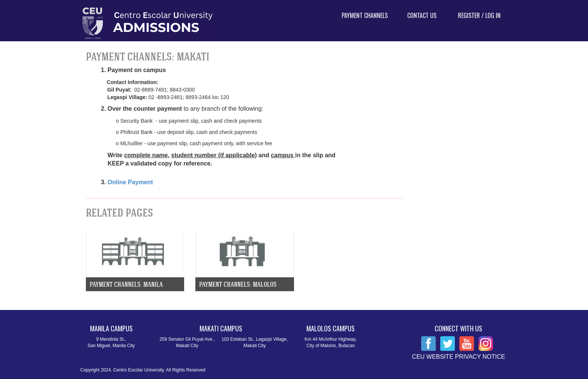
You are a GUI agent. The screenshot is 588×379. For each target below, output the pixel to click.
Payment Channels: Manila (126, 284)
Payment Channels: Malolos (238, 284)
